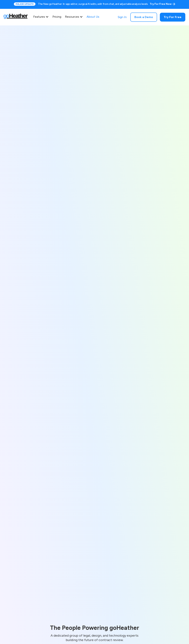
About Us (93, 17)
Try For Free (173, 17)
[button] (42, 17)
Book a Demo (144, 17)
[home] (18, 17)
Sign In (122, 17)
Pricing (57, 17)
